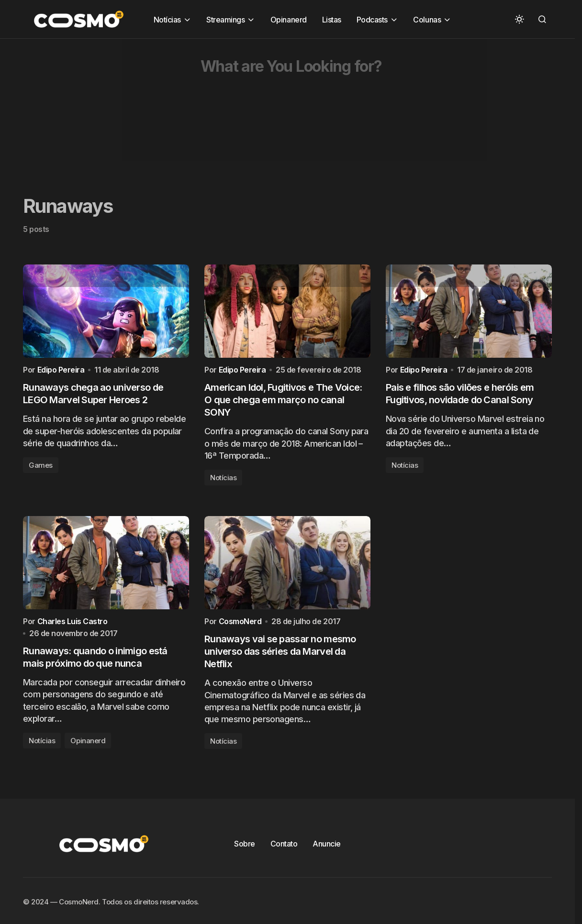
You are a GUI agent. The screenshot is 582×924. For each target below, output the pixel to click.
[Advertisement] (287, 106)
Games (41, 468)
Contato (284, 851)
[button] (519, 19)
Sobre (245, 851)
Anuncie (327, 851)
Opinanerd (88, 748)
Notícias (223, 481)
